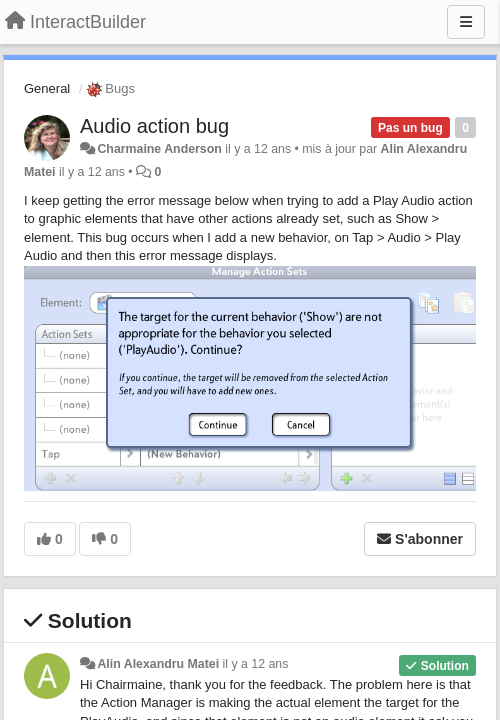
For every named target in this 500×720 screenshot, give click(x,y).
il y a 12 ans (256, 664)
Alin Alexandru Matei (158, 664)
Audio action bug (154, 126)
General (47, 88)
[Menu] (466, 22)
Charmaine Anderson (159, 149)
